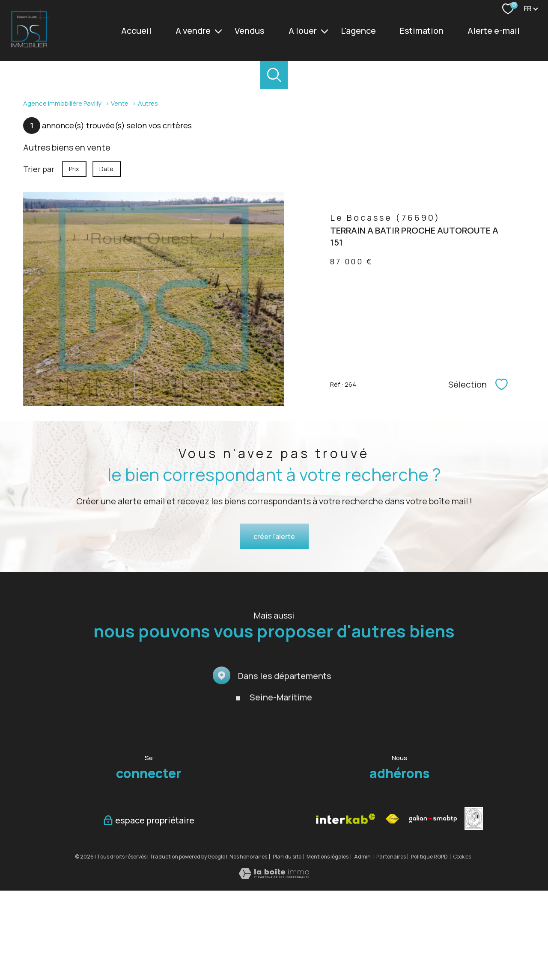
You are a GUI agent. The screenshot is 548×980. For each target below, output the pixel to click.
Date (107, 259)
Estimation (422, 31)
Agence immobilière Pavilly (62, 192)
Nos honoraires (248, 946)
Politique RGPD (429, 946)
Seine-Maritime (281, 811)
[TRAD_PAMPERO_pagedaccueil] (29, 47)
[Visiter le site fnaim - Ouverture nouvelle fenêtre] (392, 908)
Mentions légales (328, 946)
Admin (362, 946)
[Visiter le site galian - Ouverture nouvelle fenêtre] (433, 908)
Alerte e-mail (494, 31)
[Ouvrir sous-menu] (218, 31)
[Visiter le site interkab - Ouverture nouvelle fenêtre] (346, 909)
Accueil (136, 31)
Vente (120, 192)
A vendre (193, 31)
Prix (74, 259)
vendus (250, 31)
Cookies (462, 946)
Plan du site (287, 946)
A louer (303, 31)
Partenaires (391, 946)
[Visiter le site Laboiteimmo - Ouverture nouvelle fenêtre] (274, 965)
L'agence (358, 31)
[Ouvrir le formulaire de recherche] (274, 75)
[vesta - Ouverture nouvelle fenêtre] (474, 908)
